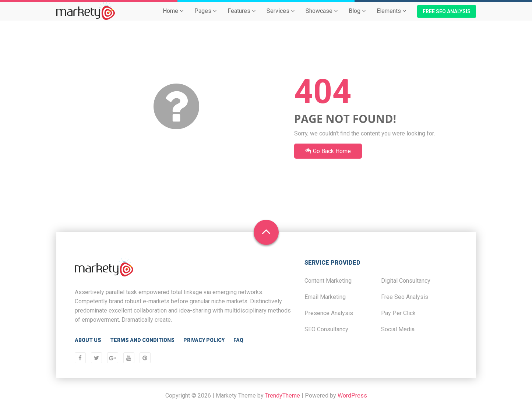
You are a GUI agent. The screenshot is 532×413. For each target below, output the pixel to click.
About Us (88, 340)
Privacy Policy (204, 340)
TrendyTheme (283, 396)
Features (242, 17)
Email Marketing (325, 297)
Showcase (322, 17)
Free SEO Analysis (447, 18)
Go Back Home (328, 151)
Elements (391, 17)
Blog (357, 17)
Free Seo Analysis (405, 297)
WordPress (352, 396)
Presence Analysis (329, 313)
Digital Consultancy (406, 281)
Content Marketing (328, 281)
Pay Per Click (398, 313)
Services (281, 17)
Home (173, 17)
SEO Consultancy (326, 329)
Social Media (398, 329)
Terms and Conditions (142, 340)
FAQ (238, 340)
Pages (205, 17)
